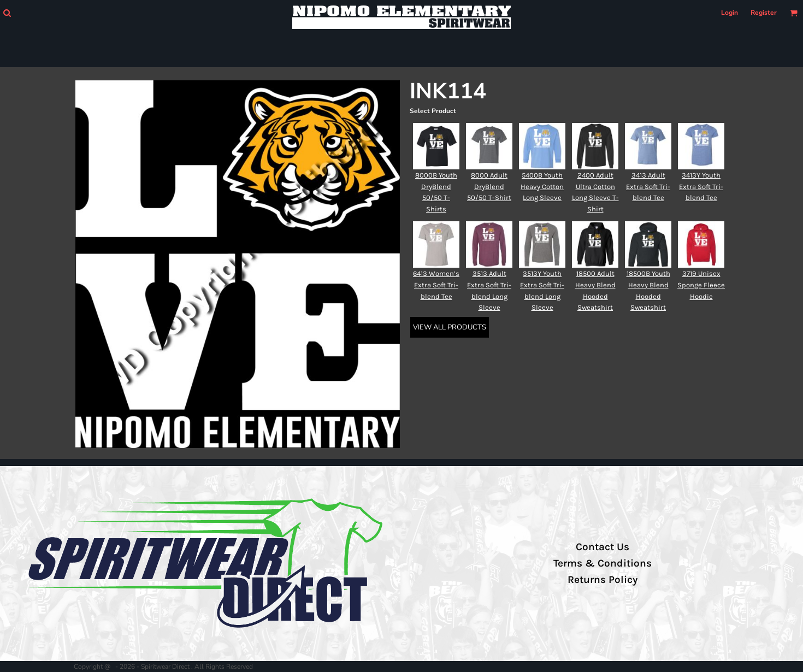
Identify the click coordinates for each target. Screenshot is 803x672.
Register (764, 13)
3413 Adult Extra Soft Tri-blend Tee (648, 187)
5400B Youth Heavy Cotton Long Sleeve (542, 187)
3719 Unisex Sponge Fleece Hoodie (701, 285)
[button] (7, 13)
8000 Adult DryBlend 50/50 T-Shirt (489, 187)
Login (730, 13)
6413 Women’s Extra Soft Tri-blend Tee (436, 285)
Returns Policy (603, 580)
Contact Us (603, 547)
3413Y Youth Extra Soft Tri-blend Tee (701, 187)
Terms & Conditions (603, 563)
